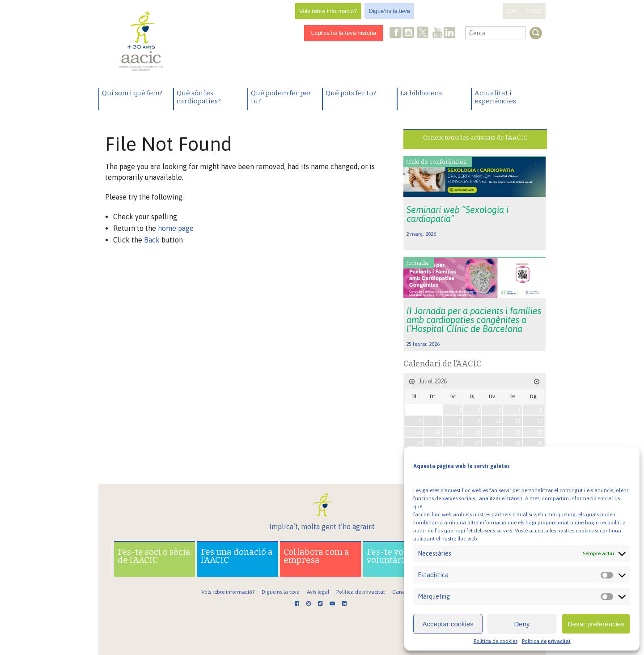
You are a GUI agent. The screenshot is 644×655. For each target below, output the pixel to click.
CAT (512, 11)
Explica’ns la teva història (343, 33)
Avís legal (318, 592)
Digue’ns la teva (389, 11)
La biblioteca (421, 93)
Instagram (409, 33)
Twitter (423, 34)
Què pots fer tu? (351, 93)
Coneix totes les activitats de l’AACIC (475, 138)
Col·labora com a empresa (316, 556)
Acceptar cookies (448, 624)
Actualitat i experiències (495, 97)
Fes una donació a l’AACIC (237, 556)
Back (152, 240)
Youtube (437, 33)
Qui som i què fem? (132, 93)
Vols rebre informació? (328, 11)
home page (176, 228)
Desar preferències (596, 624)
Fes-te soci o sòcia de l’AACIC (154, 556)
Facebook (396, 33)
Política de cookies (496, 641)
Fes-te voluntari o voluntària (402, 556)
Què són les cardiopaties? (199, 97)
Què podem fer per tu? (281, 97)
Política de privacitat (546, 641)
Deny (522, 624)
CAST (534, 11)
